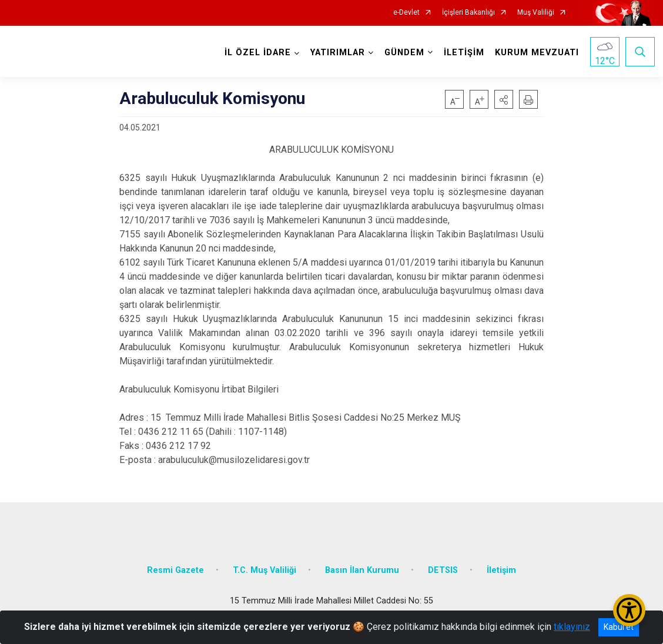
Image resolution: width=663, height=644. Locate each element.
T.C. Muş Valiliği (264, 568)
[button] (504, 99)
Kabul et (619, 627)
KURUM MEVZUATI (536, 53)
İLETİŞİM (463, 53)
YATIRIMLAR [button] (337, 53)
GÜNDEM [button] (404, 53)
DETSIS (443, 568)
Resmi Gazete (175, 568)
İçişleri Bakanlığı (468, 13)
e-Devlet (406, 13)
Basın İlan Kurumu (362, 568)
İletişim (501, 568)
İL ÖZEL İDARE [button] (257, 53)
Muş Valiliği (536, 13)
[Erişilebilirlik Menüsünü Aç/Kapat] (629, 610)
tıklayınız (572, 627)
